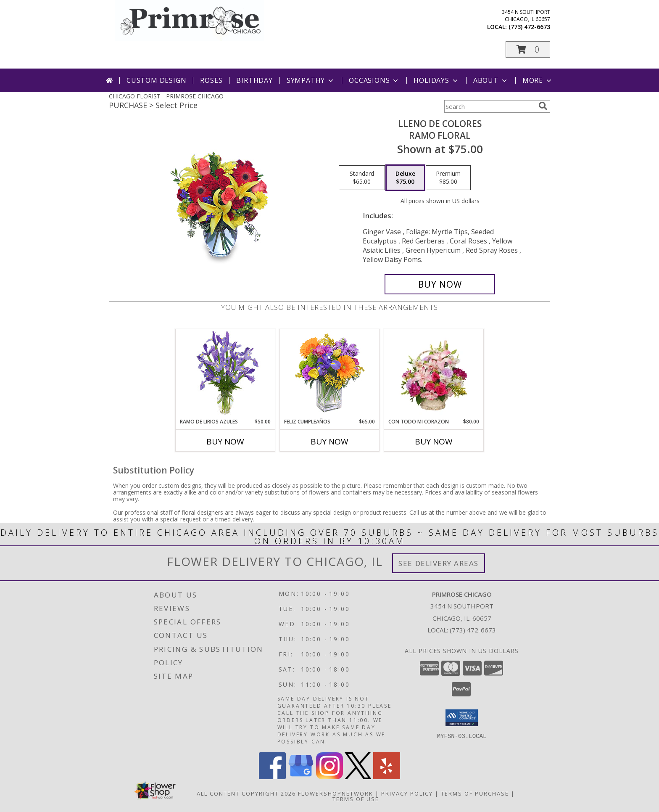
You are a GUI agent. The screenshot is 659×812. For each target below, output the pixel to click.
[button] (528, 49)
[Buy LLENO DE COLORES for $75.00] (440, 284)
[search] (543, 106)
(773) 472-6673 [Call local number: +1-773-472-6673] (529, 27)
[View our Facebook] (272, 777)
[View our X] (358, 777)
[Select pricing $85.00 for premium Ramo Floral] (448, 178)
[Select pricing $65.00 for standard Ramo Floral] (362, 178)
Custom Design (156, 80)
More (538, 80)
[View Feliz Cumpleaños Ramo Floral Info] (330, 374)
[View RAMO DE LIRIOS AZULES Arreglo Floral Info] (225, 374)
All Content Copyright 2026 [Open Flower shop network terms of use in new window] (246, 793)
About (491, 80)
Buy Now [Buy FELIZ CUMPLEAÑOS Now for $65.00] (329, 442)
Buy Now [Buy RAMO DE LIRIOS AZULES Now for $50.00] (225, 442)
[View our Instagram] (329, 777)
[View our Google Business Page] (301, 777)
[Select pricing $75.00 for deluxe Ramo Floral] (405, 178)
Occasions (374, 80)
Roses (211, 80)
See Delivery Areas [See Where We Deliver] (439, 563)
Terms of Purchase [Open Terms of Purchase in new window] (475, 793)
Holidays (436, 80)
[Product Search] (490, 106)
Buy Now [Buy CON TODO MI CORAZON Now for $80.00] (434, 442)
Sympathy (311, 80)
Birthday (254, 80)
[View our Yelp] (387, 777)
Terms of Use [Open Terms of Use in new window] (356, 799)
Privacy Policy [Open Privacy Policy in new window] (407, 793)
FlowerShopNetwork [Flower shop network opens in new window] (336, 793)
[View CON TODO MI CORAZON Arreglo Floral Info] (434, 373)
